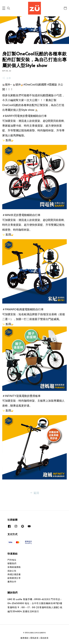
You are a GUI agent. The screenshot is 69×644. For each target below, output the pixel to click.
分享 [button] (7, 78)
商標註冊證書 (14, 574)
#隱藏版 (52, 85)
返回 (34, 493)
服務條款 (25, 638)
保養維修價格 (14, 567)
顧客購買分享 (14, 578)
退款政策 (44, 638)
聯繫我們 (12, 563)
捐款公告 (12, 571)
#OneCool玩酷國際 (35, 85)
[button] (4, 8)
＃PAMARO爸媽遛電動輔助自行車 (23, 309)
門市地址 (12, 560)
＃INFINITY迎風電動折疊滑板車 (21, 396)
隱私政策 (34, 638)
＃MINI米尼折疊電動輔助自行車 (21, 215)
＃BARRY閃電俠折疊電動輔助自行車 (25, 116)
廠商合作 (12, 582)
